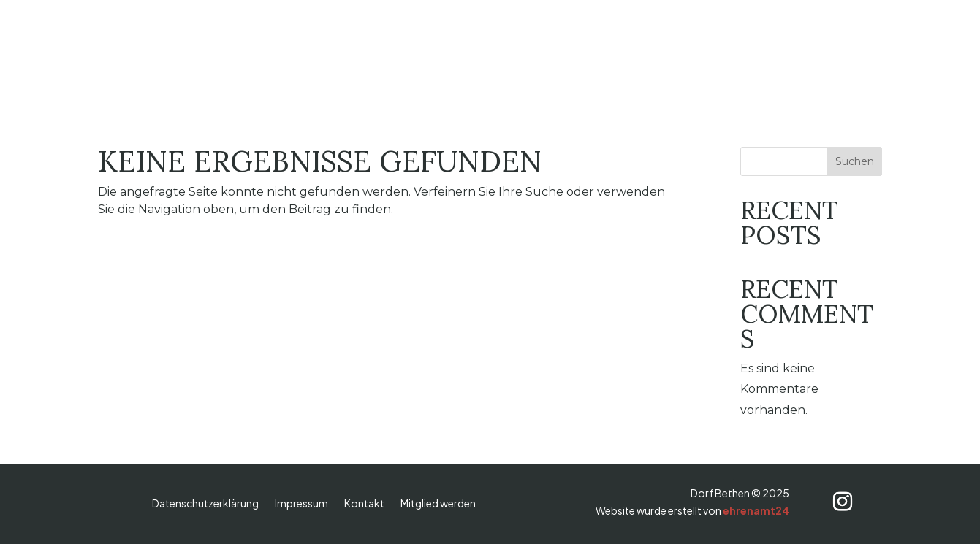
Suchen (855, 161)
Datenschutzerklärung (205, 504)
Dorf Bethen (251, 52)
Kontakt (364, 504)
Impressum (301, 504)
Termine (747, 52)
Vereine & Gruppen (562, 52)
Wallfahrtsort (352, 52)
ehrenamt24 (756, 510)
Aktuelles (672, 52)
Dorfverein (448, 52)
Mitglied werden (438, 504)
